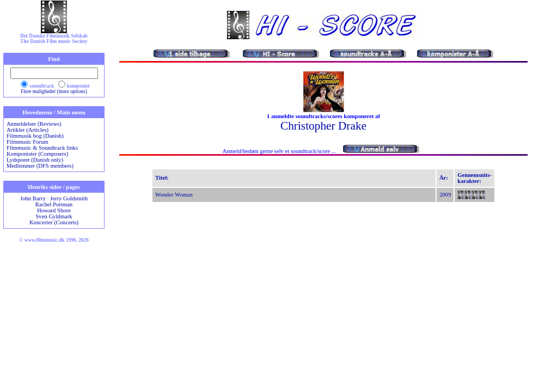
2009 (445, 195)
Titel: (162, 178)
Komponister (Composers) (37, 154)
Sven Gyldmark (54, 216)
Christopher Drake (323, 126)
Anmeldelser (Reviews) (34, 124)
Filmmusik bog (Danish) (35, 136)
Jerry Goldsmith (69, 198)
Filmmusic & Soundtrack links (42, 148)
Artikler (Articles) (27, 130)
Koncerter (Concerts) (54, 222)
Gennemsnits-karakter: (474, 178)
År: (444, 178)
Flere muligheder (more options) (54, 91)
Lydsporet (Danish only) (35, 160)
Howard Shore (54, 210)
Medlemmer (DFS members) (40, 166)
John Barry (33, 198)
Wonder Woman (174, 195)
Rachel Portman (54, 204)
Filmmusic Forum (27, 142)
